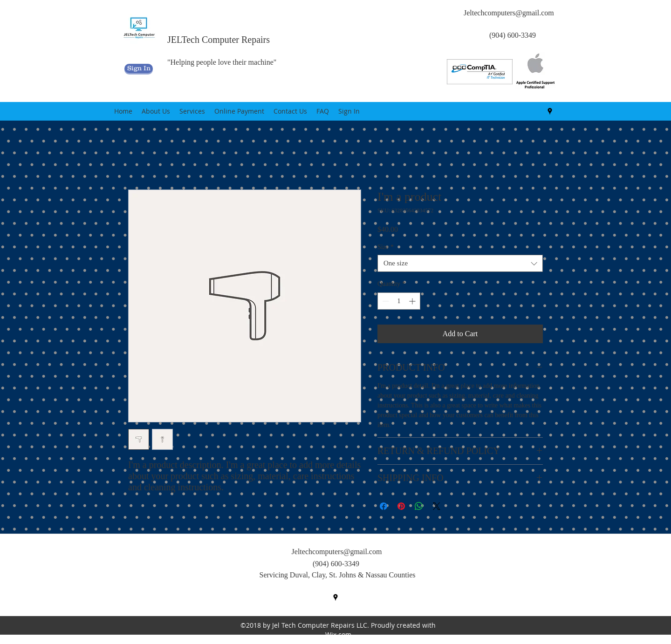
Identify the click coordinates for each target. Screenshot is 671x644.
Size (386, 247)
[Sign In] (139, 68)
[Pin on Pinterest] (401, 506)
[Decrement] (385, 301)
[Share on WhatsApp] (419, 506)
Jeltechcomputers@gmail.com (509, 13)
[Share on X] (437, 506)
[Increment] (413, 301)
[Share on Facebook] (383, 506)
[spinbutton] (399, 301)
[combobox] (460, 263)
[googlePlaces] (550, 111)
